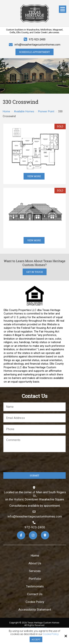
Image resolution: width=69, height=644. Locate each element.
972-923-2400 (37, 39)
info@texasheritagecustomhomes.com (37, 45)
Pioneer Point (46, 111)
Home (6, 111)
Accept (36, 639)
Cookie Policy (51, 634)
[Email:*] (34, 418)
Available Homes (24, 111)
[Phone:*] (34, 429)
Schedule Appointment (34, 52)
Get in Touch (35, 272)
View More (34, 176)
